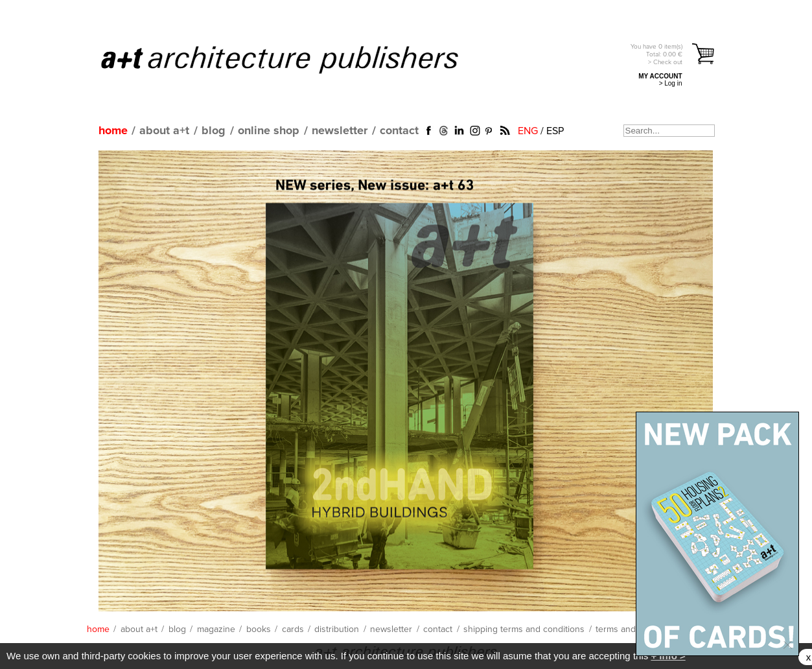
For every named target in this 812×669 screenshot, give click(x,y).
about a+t (164, 131)
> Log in (671, 83)
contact (399, 131)
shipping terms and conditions (524, 629)
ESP (555, 131)
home (113, 131)
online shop (269, 131)
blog (214, 131)
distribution (337, 629)
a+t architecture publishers (296, 59)
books (259, 629)
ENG (528, 131)
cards (293, 629)
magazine (216, 629)
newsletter (340, 131)
